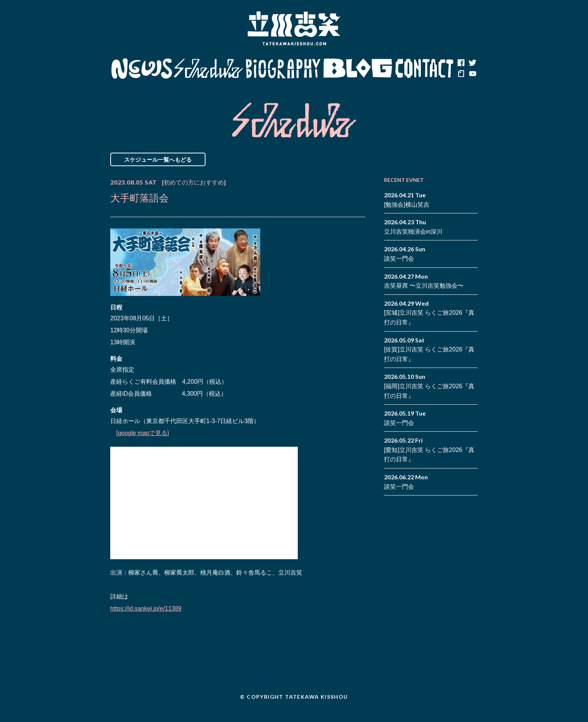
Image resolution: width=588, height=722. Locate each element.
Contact (424, 69)
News (142, 69)
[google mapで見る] (143, 433)
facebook (461, 63)
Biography (283, 69)
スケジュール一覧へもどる (158, 159)
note (461, 74)
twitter (472, 63)
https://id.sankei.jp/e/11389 (146, 609)
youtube (472, 74)
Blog (358, 69)
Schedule (209, 69)
